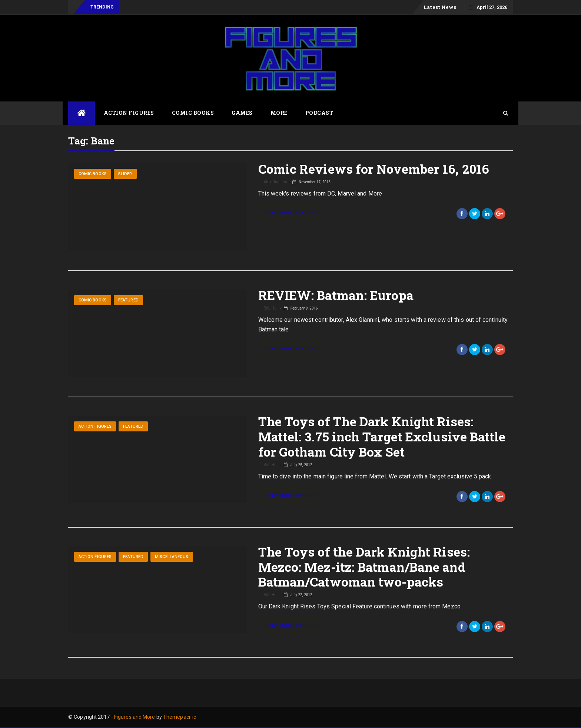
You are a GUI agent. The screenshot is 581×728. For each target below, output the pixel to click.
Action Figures (129, 113)
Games (242, 113)
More (279, 113)
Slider (125, 174)
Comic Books (193, 113)
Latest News (440, 7)
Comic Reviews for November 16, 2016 (374, 169)
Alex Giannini (275, 182)
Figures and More (135, 717)
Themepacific (180, 717)
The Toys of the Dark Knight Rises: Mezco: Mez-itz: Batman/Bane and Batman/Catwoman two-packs (364, 567)
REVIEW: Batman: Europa (336, 295)
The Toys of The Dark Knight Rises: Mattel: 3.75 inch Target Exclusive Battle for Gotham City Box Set (382, 436)
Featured (128, 300)
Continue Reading (292, 213)
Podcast (319, 113)
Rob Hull (271, 308)
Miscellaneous (172, 557)
